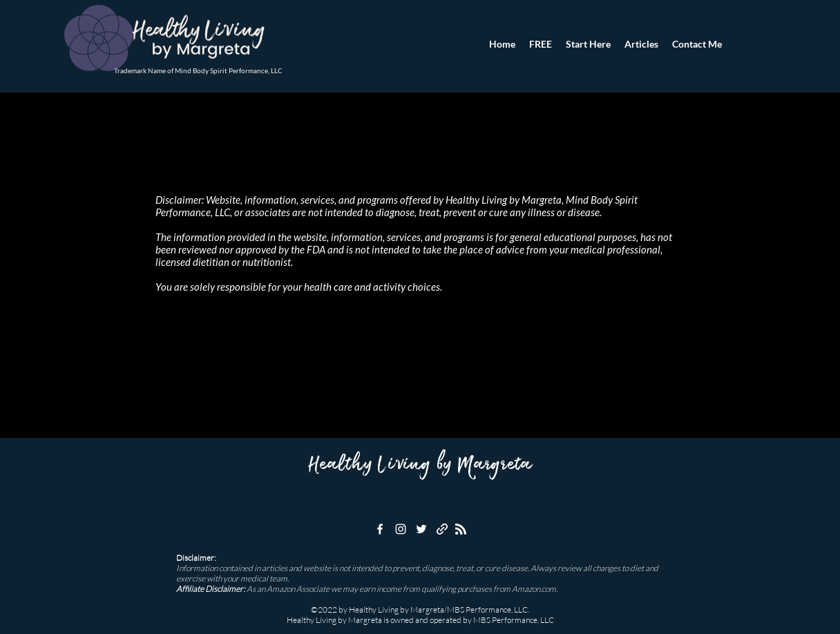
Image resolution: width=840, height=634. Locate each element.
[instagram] (401, 529)
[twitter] (421, 529)
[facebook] (380, 529)
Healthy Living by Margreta (420, 465)
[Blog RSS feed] (461, 530)
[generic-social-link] (442, 529)
